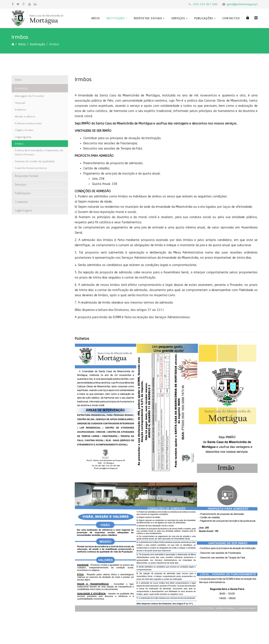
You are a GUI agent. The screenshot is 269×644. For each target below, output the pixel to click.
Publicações (204, 18)
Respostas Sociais (148, 18)
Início (96, 18)
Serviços (178, 18)
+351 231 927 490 (205, 4)
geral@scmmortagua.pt (242, 4)
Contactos (231, 18)
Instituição (116, 18)
